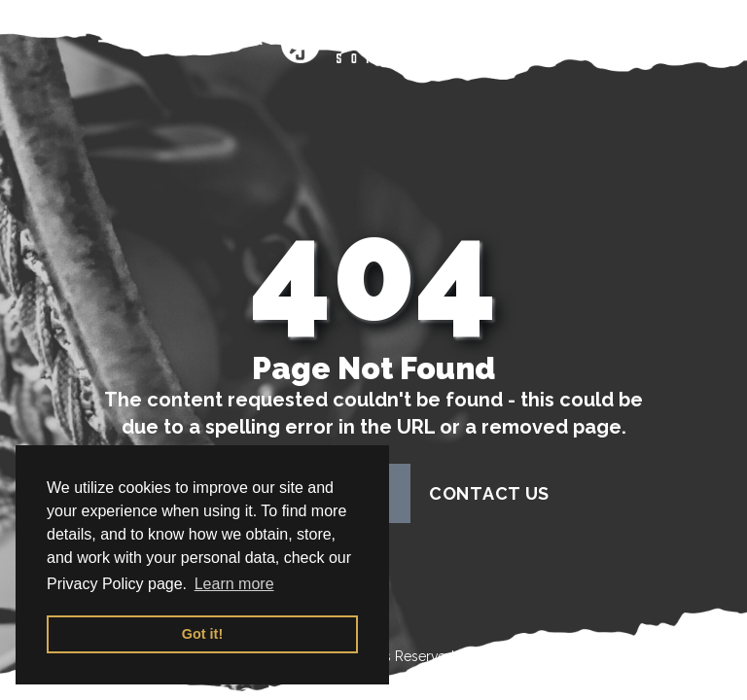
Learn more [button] (234, 584)
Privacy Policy (617, 656)
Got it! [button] (202, 634)
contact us (489, 493)
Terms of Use (500, 656)
